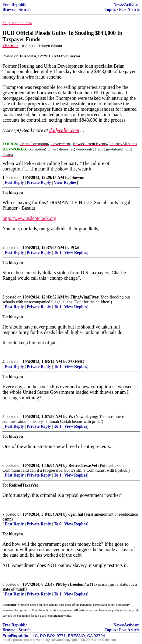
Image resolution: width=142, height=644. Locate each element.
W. (71, 417)
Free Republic (15, 5)
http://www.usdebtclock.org (29, 218)
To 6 (58, 524)
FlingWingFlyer (85, 297)
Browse (9, 10)
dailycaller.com (64, 130)
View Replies (65, 182)
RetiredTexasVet (83, 465)
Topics (110, 10)
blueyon (78, 178)
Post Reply (14, 182)
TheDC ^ (10, 46)
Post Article (129, 10)
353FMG (76, 362)
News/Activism (126, 5)
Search (25, 10)
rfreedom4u (78, 584)
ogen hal (76, 514)
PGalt (76, 248)
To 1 (58, 253)
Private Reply (39, 182)
